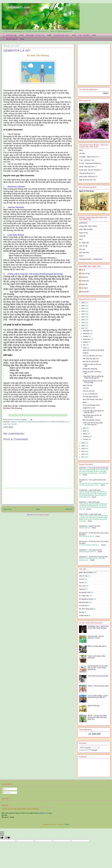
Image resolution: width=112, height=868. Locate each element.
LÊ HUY (82, 579)
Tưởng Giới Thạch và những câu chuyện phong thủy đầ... (93, 377)
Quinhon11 (11, 420)
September (87, 339)
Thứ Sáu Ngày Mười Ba (90, 397)
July (84, 345)
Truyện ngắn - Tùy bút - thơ (35, 35)
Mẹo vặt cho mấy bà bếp (91, 361)
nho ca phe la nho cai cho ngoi (98, 468)
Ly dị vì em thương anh (90, 394)
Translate (92, 750)
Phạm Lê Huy (86, 274)
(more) (85, 475)
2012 (83, 454)
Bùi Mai (81, 612)
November (87, 333)
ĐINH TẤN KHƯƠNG (58, 422)
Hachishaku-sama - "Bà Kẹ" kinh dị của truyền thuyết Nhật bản (98, 627)
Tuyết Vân (82, 236)
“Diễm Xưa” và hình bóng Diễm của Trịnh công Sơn (93, 424)
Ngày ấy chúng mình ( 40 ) (88, 180)
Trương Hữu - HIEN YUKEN (88, 226)
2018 (83, 325)
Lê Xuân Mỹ (83, 606)
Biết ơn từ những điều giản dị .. (98, 646)
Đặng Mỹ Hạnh (84, 602)
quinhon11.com (44, 813)
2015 (83, 446)
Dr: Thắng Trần (84, 243)
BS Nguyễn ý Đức (85, 592)
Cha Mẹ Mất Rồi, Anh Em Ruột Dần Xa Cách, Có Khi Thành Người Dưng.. (98, 668)
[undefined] (8, 838)
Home (38, 509)
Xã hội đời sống (11, 35)
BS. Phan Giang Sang (86, 609)
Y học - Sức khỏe (84, 35)
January (86, 439)
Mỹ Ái (81, 239)
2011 (83, 457)
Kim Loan (82, 249)
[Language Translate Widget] (89, 748)
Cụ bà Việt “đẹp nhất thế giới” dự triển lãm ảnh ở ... (93, 412)
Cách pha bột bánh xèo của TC (93, 356)
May (85, 428)
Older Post (69, 509)
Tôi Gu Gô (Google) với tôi (91, 405)
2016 (83, 443)
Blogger (67, 824)
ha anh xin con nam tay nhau (98, 557)
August (85, 342)
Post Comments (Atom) (42, 515)
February (86, 437)
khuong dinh (85, 292)
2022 (83, 314)
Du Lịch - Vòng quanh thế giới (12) (90, 163)
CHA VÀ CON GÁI (89, 391)
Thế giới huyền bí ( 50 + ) (87, 173)
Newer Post (7, 509)
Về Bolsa (86, 353)
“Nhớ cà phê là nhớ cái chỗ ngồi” (98, 676)
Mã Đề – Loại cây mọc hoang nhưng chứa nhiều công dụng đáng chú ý (97, 717)
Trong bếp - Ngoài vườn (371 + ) (89, 157)
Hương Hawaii (84, 616)
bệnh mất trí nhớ (23, 422)
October (86, 336)
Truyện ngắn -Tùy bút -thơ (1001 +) (90, 170)
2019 (83, 323)
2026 (83, 303)
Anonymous (83, 480)
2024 (83, 308)
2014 (83, 449)
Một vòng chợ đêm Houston (92, 420)
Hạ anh (81, 256)
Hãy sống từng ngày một (91, 359)
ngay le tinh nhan (95, 526)
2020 (83, 320)
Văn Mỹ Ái (84, 288)
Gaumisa (82, 589)
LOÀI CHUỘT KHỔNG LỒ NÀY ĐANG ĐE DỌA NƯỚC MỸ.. (98, 697)
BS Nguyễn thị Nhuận (86, 599)
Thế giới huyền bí (12, 39)
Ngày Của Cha (87, 385)
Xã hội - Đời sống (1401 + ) (88, 167)
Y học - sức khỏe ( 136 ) (87, 160)
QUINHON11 (83, 223)
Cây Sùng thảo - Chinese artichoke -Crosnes (96, 637)
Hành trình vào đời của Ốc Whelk (93, 350)
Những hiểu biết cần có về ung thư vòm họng (93, 382)
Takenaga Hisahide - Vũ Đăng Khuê (91, 259)
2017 (83, 328)
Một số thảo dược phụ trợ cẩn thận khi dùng (92, 416)
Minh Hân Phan (84, 252)
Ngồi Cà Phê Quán (86, 191)
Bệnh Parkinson (33, 422)
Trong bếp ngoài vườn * (61, 35)
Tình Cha (86, 388)
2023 (83, 311)
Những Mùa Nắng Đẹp (90, 369)
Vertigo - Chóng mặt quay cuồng (98, 686)
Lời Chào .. (83, 153)
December (87, 331)
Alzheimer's (14, 422)
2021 (83, 317)
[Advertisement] (38, 496)
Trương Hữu (85, 281)
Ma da (85, 402)
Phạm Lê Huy (83, 233)
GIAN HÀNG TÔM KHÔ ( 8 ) (88, 177)
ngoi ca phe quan (95, 490)
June (85, 348)
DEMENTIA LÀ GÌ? (45, 422)
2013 (83, 451)
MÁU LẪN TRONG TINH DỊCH (93, 399)
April (85, 431)
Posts (5, 789)
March (85, 434)
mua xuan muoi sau (95, 550)
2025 (83, 306)
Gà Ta (83, 270)
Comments (7, 793)
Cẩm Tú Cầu (83, 246)
